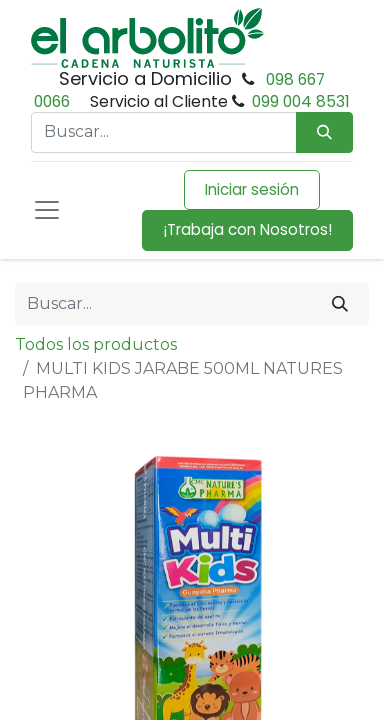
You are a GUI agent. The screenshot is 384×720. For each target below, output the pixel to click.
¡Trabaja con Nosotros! (247, 229)
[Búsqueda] (324, 132)
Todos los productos (96, 344)
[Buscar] (340, 304)
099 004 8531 (301, 101)
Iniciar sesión (252, 189)
